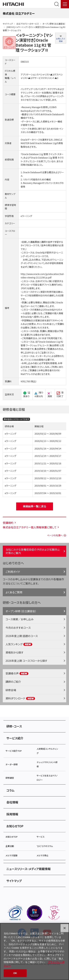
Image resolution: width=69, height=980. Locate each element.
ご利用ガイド (13, 572)
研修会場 (11, 690)
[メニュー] (65, 4)
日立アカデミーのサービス (28, 24)
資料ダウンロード (20, 698)
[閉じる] (65, 928)
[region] (34, 951)
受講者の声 (17, 673)
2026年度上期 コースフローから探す (26, 661)
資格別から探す (14, 652)
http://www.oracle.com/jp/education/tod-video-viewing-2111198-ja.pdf (42, 276)
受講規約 (8, 523)
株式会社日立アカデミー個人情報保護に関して (30, 527)
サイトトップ (8, 24)
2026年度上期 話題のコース (22, 636)
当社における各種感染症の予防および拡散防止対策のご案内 (33, 551)
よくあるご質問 (14, 592)
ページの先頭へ (55, 535)
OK (15, 973)
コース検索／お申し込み (20, 619)
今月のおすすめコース (18, 628)
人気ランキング (19, 644)
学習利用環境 (50, 363)
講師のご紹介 (13, 682)
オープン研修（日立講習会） (54, 24)
